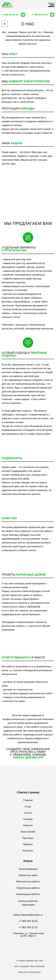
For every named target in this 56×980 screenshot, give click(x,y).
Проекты (28, 844)
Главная (28, 800)
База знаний (28, 832)
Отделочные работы (28, 888)
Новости (28, 825)
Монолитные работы (28, 881)
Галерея (28, 819)
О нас (28, 807)
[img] (7, 5)
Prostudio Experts (34, 972)
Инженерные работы (28, 894)
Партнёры (28, 838)
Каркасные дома (28, 875)
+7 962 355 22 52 (10, 15)
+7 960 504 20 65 (40, 15)
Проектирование (28, 869)
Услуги (28, 813)
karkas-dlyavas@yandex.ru (28, 915)
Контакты (28, 851)
